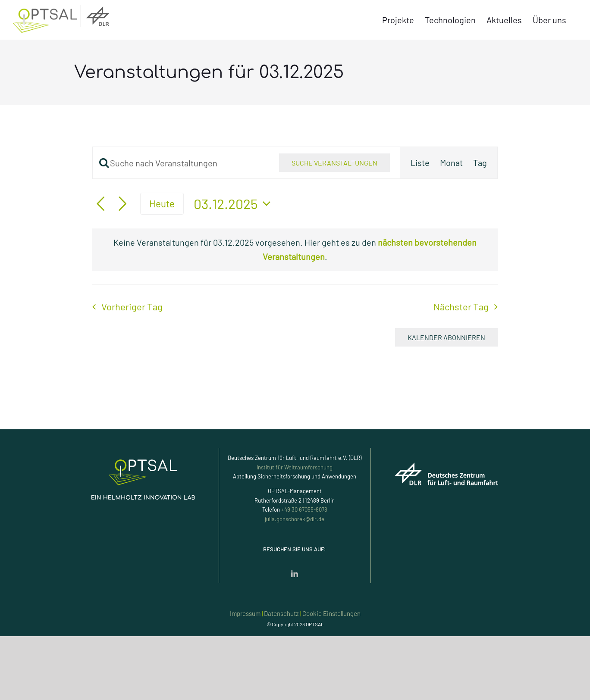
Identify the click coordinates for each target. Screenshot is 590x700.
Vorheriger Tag (132, 306)
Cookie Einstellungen (331, 613)
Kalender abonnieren (446, 337)
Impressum (245, 613)
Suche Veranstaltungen (334, 163)
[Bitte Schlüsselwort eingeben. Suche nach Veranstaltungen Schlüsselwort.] (181, 163)
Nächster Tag (461, 306)
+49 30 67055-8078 (304, 509)
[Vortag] (100, 204)
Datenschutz (281, 613)
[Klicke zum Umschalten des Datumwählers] (235, 204)
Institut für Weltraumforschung (295, 467)
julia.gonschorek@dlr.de (295, 519)
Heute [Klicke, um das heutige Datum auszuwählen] (162, 203)
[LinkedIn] (295, 574)
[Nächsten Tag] (122, 204)
